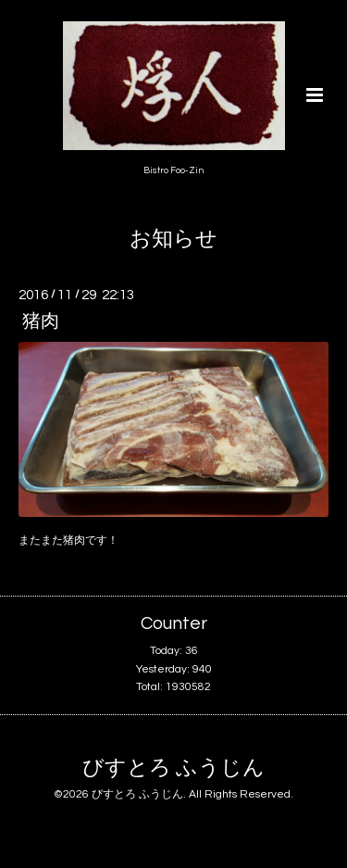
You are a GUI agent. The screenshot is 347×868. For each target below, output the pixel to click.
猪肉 (41, 321)
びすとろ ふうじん (173, 768)
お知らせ (173, 239)
